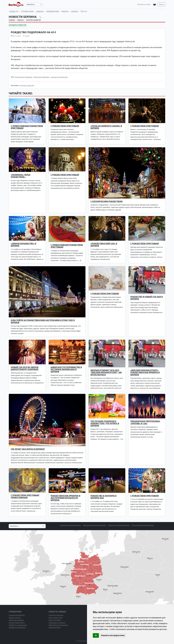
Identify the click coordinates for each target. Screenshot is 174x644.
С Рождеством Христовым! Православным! (25, 496)
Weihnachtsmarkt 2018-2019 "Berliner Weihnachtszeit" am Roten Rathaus (106, 373)
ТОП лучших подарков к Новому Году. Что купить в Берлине (105, 424)
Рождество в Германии (23, 77)
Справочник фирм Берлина (70, 525)
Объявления (53, 12)
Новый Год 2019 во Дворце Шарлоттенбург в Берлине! (25, 368)
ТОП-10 (84, 12)
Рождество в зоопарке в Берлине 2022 (103, 497)
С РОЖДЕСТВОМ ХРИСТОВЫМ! (65, 126)
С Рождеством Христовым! (145, 126)
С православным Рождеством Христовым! (67, 246)
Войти (161, 4)
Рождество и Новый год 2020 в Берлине (147, 298)
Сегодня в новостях (33, 20)
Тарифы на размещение (18, 625)
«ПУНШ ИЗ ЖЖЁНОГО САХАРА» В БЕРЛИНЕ (106, 127)
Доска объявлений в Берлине (143, 525)
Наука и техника (55, 620)
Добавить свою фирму (17, 627)
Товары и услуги (15, 618)
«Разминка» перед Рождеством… (20, 176)
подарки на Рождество (59, 77)
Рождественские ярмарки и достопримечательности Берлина (65, 498)
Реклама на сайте (144, 4)
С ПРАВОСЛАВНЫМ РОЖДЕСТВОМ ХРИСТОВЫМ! (27, 127)
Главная (12, 20)
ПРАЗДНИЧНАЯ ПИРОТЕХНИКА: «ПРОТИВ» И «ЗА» (145, 422)
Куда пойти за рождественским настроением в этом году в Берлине (43, 321)
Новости (14, 12)
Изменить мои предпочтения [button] (113, 635)
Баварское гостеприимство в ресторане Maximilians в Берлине (66, 370)
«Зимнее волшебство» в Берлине (24, 245)
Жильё (74, 12)
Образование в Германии (58, 625)
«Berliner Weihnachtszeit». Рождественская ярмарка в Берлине (145, 373)
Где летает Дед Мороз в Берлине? (28, 449)
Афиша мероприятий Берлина (94, 525)
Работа (65, 12)
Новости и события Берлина (119, 525)
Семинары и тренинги (57, 623)
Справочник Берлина (17, 615)
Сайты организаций (16, 620)
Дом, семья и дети (55, 618)
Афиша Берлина (55, 627)
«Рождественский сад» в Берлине (104, 245)
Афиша (40, 12)
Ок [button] (96, 635)
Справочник (27, 12)
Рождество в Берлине (41, 77)
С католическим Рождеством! (107, 201)
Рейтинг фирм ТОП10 (17, 623)
